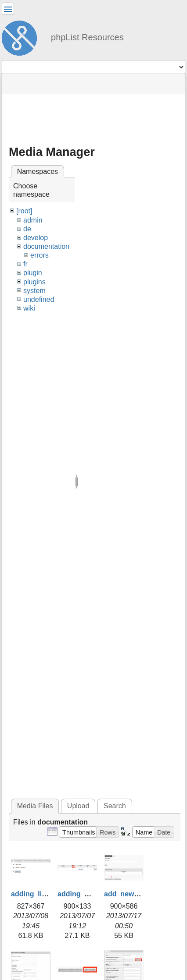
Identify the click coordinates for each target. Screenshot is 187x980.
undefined (39, 299)
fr (25, 264)
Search (115, 806)
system (34, 291)
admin (33, 220)
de (27, 229)
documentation (46, 246)
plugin (33, 273)
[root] (24, 211)
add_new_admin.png (139, 894)
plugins (34, 282)
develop (36, 238)
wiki (29, 308)
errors (40, 255)
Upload (78, 806)
